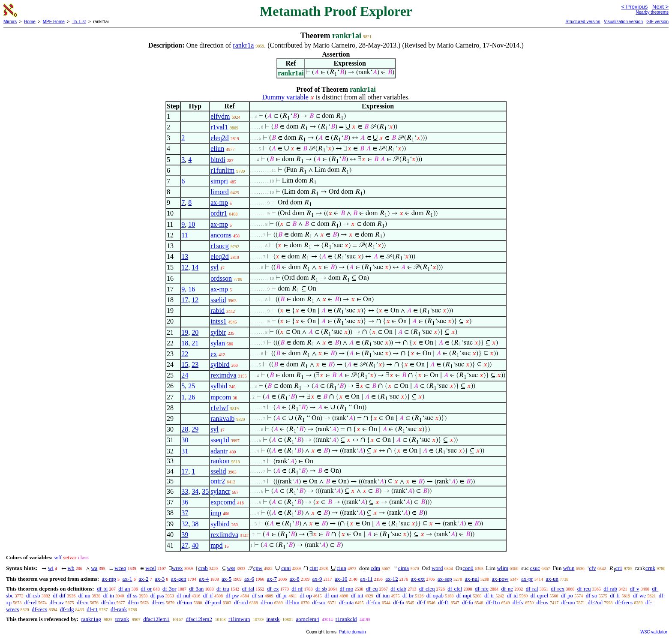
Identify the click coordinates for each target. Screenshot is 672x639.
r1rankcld (346, 619)
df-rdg (67, 609)
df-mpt (464, 595)
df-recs (39, 609)
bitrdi (218, 160)
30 (185, 440)
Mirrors (10, 22)
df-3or (169, 589)
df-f (421, 602)
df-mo (346, 589)
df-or (146, 589)
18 (185, 343)
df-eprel (539, 595)
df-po (567, 595)
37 (185, 513)
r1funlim (222, 170)
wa (94, 568)
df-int (357, 595)
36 (185, 502)
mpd (216, 545)
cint (314, 568)
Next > (660, 7)
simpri (219, 181)
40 (195, 545)
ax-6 (249, 579)
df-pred (213, 602)
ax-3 (160, 579)
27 (185, 545)
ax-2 (143, 579)
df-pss (157, 595)
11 (184, 235)
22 (185, 354)
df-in (109, 595)
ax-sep (445, 579)
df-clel (455, 589)
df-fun (373, 602)
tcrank (122, 619)
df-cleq (427, 589)
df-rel (31, 602)
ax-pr (527, 579)
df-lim (292, 602)
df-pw (232, 595)
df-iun (383, 595)
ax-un (552, 579)
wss (231, 568)
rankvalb (222, 418)
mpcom (221, 397)
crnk (650, 568)
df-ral (532, 589)
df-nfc (482, 589)
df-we (639, 595)
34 (195, 491)
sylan (218, 343)
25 (192, 386)
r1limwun (239, 619)
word (437, 568)
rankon (220, 461)
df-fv (518, 602)
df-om (568, 602)
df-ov (543, 602)
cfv (592, 568)
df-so (592, 595)
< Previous (634, 7)
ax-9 (317, 579)
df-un (84, 595)
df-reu (584, 589)
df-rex (558, 589)
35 (205, 491)
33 (185, 491)
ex (214, 354)
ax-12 (392, 579)
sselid (218, 300)
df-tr (489, 595)
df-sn (257, 595)
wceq (120, 568)
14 (195, 267)
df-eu (372, 589)
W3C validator (654, 632)
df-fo (468, 602)
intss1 (218, 321)
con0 (468, 568)
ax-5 (226, 579)
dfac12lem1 (156, 619)
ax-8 (295, 579)
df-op (306, 595)
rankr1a (243, 45)
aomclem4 (308, 619)
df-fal (248, 589)
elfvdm (220, 116)
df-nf (297, 589)
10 (192, 224)
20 (195, 332)
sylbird (220, 364)
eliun (217, 148)
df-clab (398, 589)
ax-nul (472, 579)
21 (195, 343)
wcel (151, 568)
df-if (208, 595)
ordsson (221, 278)
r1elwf (219, 408)
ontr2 (218, 481)
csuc (535, 568)
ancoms (221, 235)
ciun (342, 568)
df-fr (615, 595)
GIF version (657, 22)
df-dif (59, 595)
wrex (177, 568)
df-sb (321, 589)
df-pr (282, 595)
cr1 (619, 568)
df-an (124, 589)
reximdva (223, 375)
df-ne (507, 589)
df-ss (132, 595)
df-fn (399, 602)
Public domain (352, 632)
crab (203, 568)
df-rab (610, 589)
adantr (219, 451)
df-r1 (92, 609)
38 (195, 524)
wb (71, 568)
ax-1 (127, 579)
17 (185, 300)
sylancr (220, 491)
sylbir (218, 332)
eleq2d (220, 138)
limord (220, 192)
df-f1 (444, 602)
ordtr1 (219, 213)
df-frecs (624, 602)
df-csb (33, 595)
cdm (375, 568)
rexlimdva (224, 535)
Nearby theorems (652, 12)
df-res (158, 602)
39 (185, 535)
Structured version (583, 22)
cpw (258, 568)
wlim (502, 568)
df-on (267, 602)
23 (195, 364)
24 (185, 375)
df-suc (319, 602)
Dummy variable (285, 97)
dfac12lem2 (199, 619)
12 (185, 267)
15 (185, 364)
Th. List (79, 22)
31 (185, 451)
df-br (408, 595)
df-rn (133, 602)
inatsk (273, 619)
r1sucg (220, 246)
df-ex (273, 589)
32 (185, 524)
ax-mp (219, 202)
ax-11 (366, 579)
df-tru (223, 589)
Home (30, 22)
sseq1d (220, 440)
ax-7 (272, 579)
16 (192, 289)
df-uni (331, 595)
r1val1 (219, 127)
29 (195, 429)
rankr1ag (91, 619)
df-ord (241, 602)
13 (185, 256)
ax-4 (204, 579)
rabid (217, 310)
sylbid (219, 386)
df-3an (196, 589)
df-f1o (493, 602)
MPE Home (54, 22)
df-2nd (595, 602)
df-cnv (57, 602)
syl (214, 267)
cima (403, 568)
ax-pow (500, 579)
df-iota (346, 602)
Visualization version (623, 22)
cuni (286, 568)
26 (192, 397)
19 (185, 332)
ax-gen (178, 579)
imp (216, 513)
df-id (512, 595)
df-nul (183, 595)
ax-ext (418, 579)
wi (51, 568)
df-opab (435, 595)
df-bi (102, 589)
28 (185, 429)
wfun (569, 568)
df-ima (185, 602)
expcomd (223, 502)
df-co (82, 602)
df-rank (119, 609)
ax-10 (341, 579)
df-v (635, 589)
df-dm (108, 602)
